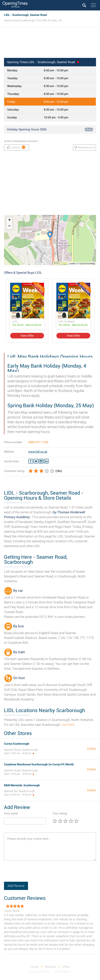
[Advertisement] (50, 44)
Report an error (84, 148)
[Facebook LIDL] (31, 461)
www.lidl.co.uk (38, 452)
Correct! (16, 147)
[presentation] (34, 874)
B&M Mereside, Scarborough (22, 785)
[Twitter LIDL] (36, 461)
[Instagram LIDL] (41, 461)
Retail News (63, 972)
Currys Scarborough (17, 744)
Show (89, 129)
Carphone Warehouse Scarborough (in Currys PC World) (39, 764)
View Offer (27, 336)
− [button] (9, 226)
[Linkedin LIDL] (46, 461)
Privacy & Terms (40, 972)
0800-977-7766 (38, 442)
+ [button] (9, 220)
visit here (68, 725)
